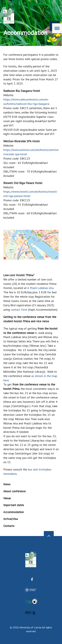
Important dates (14, 505)
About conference (14, 491)
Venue (7, 498)
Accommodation (14, 512)
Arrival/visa (10, 519)
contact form (19, 310)
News (7, 484)
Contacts (9, 526)
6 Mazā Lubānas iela (40, 288)
